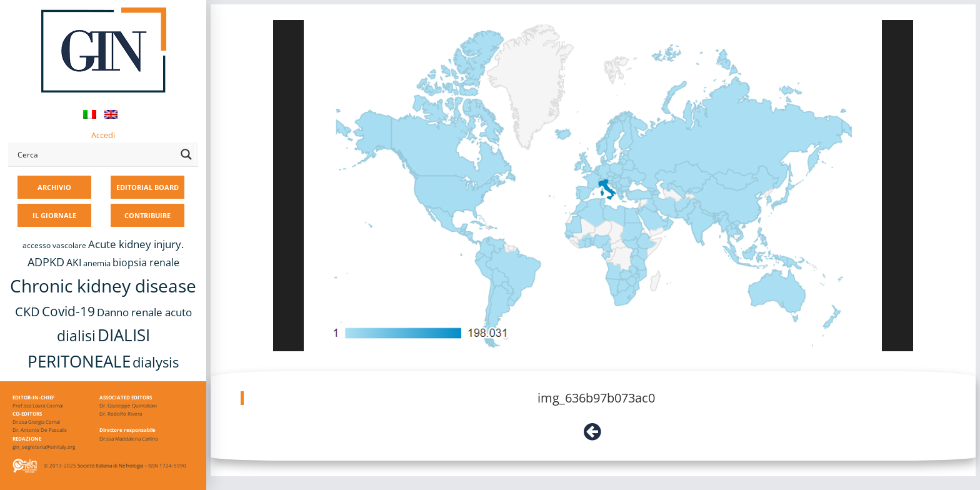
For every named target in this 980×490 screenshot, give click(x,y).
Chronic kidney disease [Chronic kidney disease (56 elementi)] (103, 286)
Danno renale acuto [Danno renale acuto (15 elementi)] (144, 312)
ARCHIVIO (54, 187)
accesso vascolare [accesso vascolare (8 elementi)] (54, 245)
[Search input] (94, 154)
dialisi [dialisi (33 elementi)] (76, 336)
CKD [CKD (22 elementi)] (27, 312)
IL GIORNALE (54, 215)
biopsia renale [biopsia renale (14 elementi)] (146, 262)
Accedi (103, 135)
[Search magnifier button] (186, 154)
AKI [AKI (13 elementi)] (74, 262)
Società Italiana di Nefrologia (110, 465)
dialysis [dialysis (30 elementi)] (156, 362)
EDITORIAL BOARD (147, 187)
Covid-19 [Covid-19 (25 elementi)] (68, 311)
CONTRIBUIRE (147, 215)
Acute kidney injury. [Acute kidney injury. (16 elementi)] (136, 244)
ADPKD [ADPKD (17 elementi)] (46, 262)
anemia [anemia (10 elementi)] (97, 263)
